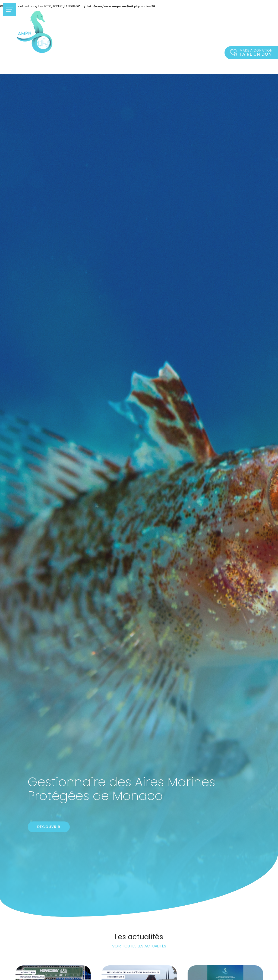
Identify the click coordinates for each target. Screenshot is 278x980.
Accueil (34, 32)
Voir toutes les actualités (139, 946)
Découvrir (49, 827)
